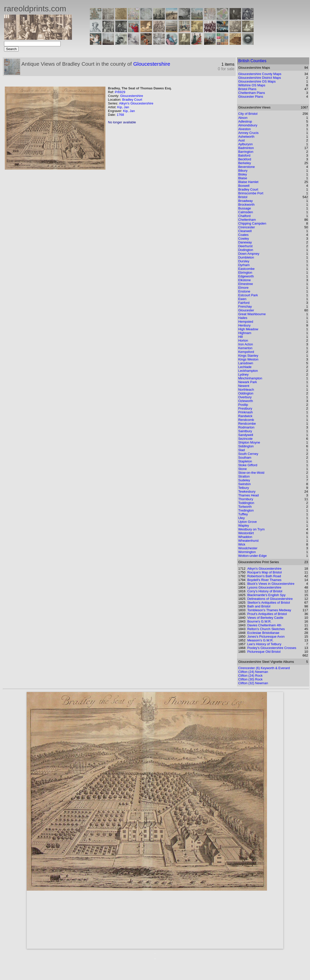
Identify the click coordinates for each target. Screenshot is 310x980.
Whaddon (245, 537)
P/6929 (120, 92)
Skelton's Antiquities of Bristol (269, 603)
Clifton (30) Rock (250, 679)
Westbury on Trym (251, 529)
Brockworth (246, 205)
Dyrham (244, 265)
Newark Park (248, 382)
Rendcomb (246, 420)
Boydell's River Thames (264, 580)
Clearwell (245, 231)
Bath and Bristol (259, 606)
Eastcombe (246, 269)
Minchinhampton (250, 378)
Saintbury (245, 431)
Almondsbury (248, 125)
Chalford (244, 216)
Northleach (246, 390)
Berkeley (245, 163)
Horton (243, 340)
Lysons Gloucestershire (264, 587)
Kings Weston (248, 359)
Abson (243, 118)
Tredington (246, 510)
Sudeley (244, 480)
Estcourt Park (248, 295)
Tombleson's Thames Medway (269, 610)
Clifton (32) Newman (253, 683)
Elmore (243, 288)
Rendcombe (247, 424)
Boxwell (244, 186)
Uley (242, 518)
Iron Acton (246, 344)
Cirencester (247, 227)
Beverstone (247, 167)
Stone (243, 469)
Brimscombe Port (251, 193)
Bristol (243, 197)
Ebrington (245, 273)
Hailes (243, 318)
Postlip (243, 405)
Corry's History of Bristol (265, 591)
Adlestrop (245, 121)
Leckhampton (248, 371)
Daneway (245, 242)
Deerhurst (245, 246)
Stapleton (245, 461)
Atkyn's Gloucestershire (136, 103)
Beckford (245, 159)
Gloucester (246, 310)
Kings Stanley (248, 356)
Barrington (246, 152)
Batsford (244, 155)
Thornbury (246, 499)
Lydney (243, 374)
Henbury (244, 325)
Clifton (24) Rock (250, 676)
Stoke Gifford (248, 465)
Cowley (244, 239)
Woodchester (248, 548)
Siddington (246, 446)
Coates (243, 235)
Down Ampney (249, 254)
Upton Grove (248, 522)
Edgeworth (246, 276)
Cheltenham (247, 220)
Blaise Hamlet (248, 182)
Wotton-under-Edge (253, 556)
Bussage (245, 208)
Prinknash (246, 412)
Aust (242, 140)
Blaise (243, 178)
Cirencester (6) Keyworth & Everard (264, 668)
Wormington (247, 552)
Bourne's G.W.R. (259, 621)
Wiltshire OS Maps (252, 85)
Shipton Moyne (249, 442)
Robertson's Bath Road (264, 576)
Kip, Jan (123, 107)
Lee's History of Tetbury (264, 644)
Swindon (245, 484)
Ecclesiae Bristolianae (263, 633)
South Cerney (248, 454)
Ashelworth (246, 137)
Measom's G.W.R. (260, 640)
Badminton (246, 148)
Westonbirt (246, 533)
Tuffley (243, 514)
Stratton (244, 476)
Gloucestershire (152, 64)
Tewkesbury (247, 492)
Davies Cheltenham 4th (264, 625)
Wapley (244, 525)
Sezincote (245, 439)
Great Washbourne (252, 314)
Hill (241, 337)
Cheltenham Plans (252, 93)
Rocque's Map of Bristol (265, 572)
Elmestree (246, 284)
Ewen (242, 299)
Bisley (243, 174)
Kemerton (245, 348)
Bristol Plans (247, 89)
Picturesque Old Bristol (264, 652)
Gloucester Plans (251, 97)
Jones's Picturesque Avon (266, 637)
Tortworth (245, 507)
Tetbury (244, 488)
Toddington (246, 503)
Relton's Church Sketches (266, 629)
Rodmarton (246, 427)
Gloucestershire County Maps (260, 74)
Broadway (246, 201)
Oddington (246, 393)
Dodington (246, 250)
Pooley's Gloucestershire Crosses (272, 648)
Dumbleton (246, 257)
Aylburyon (246, 144)
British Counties (252, 61)
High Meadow (248, 329)
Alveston (245, 129)
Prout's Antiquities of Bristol (267, 614)
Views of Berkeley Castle (265, 618)
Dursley (244, 261)
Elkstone (245, 280)
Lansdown (246, 363)
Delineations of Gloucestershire (270, 599)
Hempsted (246, 322)
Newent (244, 386)
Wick (242, 544)
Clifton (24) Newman (253, 672)
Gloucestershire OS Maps (257, 81)
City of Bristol (248, 114)
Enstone (244, 291)
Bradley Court (132, 100)
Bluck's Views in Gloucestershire (271, 584)
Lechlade (245, 367)
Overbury (245, 397)
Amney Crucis (248, 133)
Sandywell (246, 435)
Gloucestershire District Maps (260, 78)
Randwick (245, 416)
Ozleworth (246, 401)
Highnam (245, 333)
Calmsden (246, 212)
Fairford (244, 303)
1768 (120, 115)
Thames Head (249, 495)
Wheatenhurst (248, 541)
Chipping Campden (252, 223)
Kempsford (246, 352)
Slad (242, 450)
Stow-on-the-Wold (251, 473)
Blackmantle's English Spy (266, 595)
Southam (245, 458)
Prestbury (245, 408)
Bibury (243, 171)
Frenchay (245, 306)
